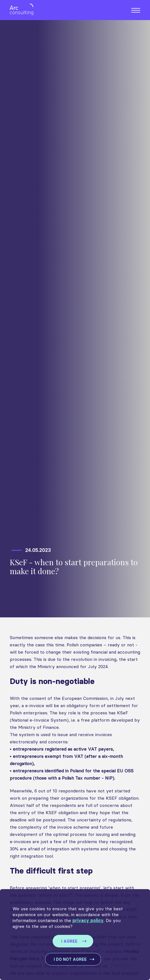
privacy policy (88, 920)
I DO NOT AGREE (70, 960)
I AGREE (69, 941)
